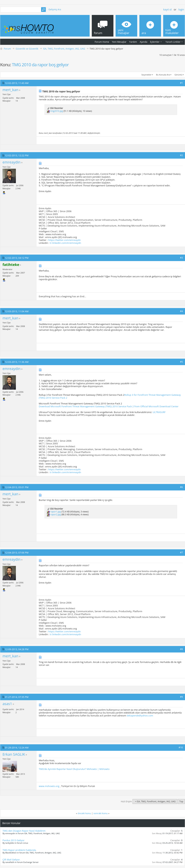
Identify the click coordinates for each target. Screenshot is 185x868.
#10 (181, 747)
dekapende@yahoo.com (140, 716)
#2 (181, 155)
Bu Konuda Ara (163, 75)
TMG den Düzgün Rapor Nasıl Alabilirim (24, 831)
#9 (181, 697)
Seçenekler (146, 75)
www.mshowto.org (49, 786)
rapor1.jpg (56, 512)
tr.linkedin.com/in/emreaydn (66, 243)
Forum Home (102, 42)
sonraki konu (101, 813)
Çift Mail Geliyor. (11, 860)
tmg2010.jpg (57, 111)
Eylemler (155, 42)
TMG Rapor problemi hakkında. (19, 850)
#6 (181, 487)
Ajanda (144, 42)
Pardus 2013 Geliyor (14, 840)
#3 (181, 258)
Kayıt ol (168, 9)
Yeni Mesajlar (119, 42)
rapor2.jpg (56, 515)
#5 (181, 362)
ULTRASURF (159, 412)
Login (181, 9)
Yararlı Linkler (173, 42)
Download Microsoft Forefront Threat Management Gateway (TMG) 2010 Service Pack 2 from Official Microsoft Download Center (109, 406)
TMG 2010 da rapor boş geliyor (40, 65)
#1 (181, 83)
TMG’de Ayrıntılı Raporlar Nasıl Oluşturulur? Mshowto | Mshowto (74, 769)
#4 (181, 311)
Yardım (133, 42)
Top (181, 801)
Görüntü (178, 75)
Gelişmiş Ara (55, 9)
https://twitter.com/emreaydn (65, 240)
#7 (181, 552)
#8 (181, 649)
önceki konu (84, 813)
